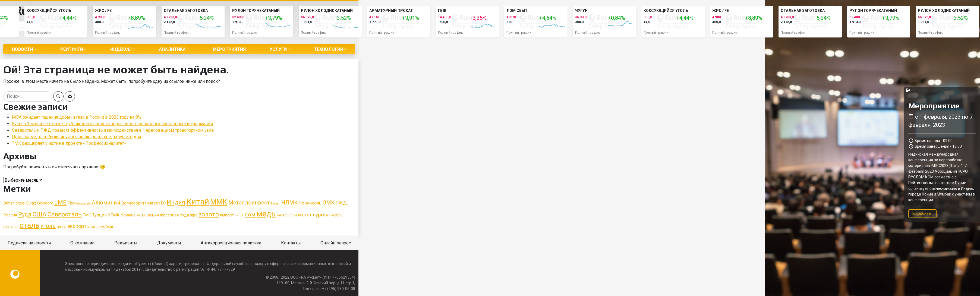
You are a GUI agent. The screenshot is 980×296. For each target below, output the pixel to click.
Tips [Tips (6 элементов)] (71, 203)
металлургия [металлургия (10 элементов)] (313, 215)
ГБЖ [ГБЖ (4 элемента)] (157, 204)
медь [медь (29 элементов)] (266, 214)
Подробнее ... (922, 213)
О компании (82, 243)
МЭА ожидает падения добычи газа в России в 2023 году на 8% (77, 117)
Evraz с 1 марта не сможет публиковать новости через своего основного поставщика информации (112, 124)
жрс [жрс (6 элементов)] (194, 215)
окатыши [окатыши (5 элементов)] (11, 227)
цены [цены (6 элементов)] (62, 226)
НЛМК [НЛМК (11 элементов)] (289, 203)
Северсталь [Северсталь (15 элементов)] (65, 214)
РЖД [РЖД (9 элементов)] (341, 203)
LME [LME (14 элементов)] (60, 202)
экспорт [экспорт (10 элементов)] (77, 226)
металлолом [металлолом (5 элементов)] (287, 215)
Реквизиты (126, 243)
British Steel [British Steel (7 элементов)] (14, 203)
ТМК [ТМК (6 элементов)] (87, 215)
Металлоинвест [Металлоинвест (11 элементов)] (249, 203)
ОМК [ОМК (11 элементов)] (329, 203)
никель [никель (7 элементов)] (336, 215)
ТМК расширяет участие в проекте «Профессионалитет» (69, 143)
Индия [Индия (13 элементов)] (176, 202)
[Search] (28, 96)
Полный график (39, 33)
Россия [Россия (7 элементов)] (10, 215)
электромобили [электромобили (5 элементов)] (100, 227)
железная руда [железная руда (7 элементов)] (174, 215)
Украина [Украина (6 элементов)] (128, 215)
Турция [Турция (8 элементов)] (99, 215)
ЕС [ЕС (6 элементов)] (163, 203)
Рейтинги (72, 49)
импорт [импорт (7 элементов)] (227, 215)
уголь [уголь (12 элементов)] (48, 226)
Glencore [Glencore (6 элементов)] (45, 203)
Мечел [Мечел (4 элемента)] (276, 204)
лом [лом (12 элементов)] (250, 215)
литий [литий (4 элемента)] (239, 215)
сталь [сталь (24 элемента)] (29, 225)
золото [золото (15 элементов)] (209, 214)
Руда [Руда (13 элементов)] (25, 214)
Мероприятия (229, 49)
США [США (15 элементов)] (40, 214)
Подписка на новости (29, 243)
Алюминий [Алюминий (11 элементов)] (106, 203)
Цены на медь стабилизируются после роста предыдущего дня (76, 137)
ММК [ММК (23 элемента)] (219, 202)
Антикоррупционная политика (231, 243)
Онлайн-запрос (336, 243)
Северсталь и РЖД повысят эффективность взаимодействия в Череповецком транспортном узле (113, 130)
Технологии (329, 49)
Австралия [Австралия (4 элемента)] (83, 204)
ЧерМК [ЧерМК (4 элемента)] (142, 215)
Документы (169, 243)
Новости (23, 49)
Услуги (278, 49)
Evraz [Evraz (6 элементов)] (31, 203)
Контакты (291, 243)
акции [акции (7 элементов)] (153, 215)
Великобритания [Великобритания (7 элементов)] (137, 203)
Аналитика (172, 49)
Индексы (121, 49)
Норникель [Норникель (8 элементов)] (310, 203)
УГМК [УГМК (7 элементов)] (114, 215)
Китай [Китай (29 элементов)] (198, 202)
